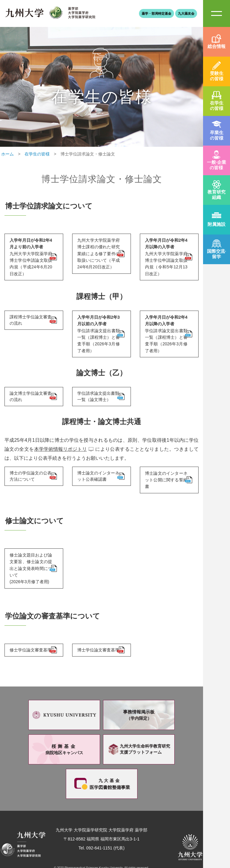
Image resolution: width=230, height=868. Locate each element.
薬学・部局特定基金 (156, 13)
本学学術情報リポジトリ (60, 437)
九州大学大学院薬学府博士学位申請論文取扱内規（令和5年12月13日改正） (165, 252)
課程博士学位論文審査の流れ (30, 316)
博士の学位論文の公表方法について (30, 464)
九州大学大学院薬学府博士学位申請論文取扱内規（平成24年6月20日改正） (30, 255)
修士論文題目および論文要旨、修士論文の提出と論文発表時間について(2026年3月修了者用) (30, 549)
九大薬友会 (186, 13)
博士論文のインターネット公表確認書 (97, 464)
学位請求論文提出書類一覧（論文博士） (97, 383)
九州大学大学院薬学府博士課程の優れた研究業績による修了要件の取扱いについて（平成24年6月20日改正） (97, 252)
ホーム (7, 154)
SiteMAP (217, 13)
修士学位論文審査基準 (30, 632)
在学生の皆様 (37, 154)
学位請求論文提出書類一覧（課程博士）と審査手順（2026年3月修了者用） (97, 325)
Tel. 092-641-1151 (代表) (102, 834)
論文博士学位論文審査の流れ (30, 383)
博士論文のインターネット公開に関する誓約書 (165, 464)
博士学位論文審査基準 (97, 632)
